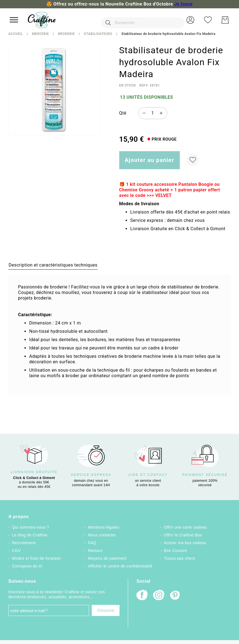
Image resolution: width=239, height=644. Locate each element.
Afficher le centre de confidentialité (120, 566)
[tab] (53, 265)
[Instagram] (159, 596)
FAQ (92, 543)
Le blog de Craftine (30, 535)
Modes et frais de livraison (36, 558)
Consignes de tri (27, 566)
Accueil (16, 34)
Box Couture (175, 551)
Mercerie (40, 34)
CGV (16, 551)
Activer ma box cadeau (185, 543)
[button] (190, 20)
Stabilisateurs (98, 34)
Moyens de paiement (107, 558)
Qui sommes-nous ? (30, 527)
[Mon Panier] (225, 20)
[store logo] (42, 20)
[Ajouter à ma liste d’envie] (193, 160)
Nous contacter (102, 535)
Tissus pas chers (180, 558)
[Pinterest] (175, 596)
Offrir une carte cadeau (185, 527)
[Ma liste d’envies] (208, 20)
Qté (123, 113)
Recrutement (24, 543)
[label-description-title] (53, 265)
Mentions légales (104, 527)
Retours (95, 551)
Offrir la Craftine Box (183, 535)
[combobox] (135, 20)
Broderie (66, 34)
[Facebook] (142, 596)
